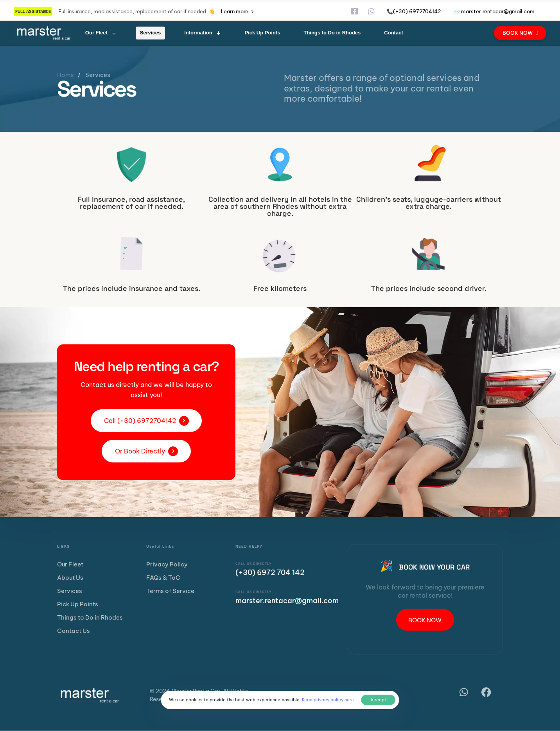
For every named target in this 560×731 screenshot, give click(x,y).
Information (203, 33)
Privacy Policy (167, 564)
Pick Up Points (262, 33)
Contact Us (74, 631)
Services (151, 33)
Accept (378, 700)
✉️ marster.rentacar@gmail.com (494, 11)
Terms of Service (170, 591)
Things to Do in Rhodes (332, 33)
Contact (393, 33)
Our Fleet (101, 33)
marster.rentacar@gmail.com (287, 600)
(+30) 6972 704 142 (270, 572)
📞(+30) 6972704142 (414, 11)
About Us (70, 578)
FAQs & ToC (163, 578)
